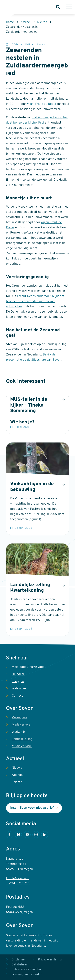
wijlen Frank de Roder (42, 104)
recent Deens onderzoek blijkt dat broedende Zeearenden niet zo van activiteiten (35, 301)
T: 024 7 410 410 (18, 884)
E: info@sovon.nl (18, 878)
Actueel (25, 22)
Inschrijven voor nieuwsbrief (32, 808)
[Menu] (69, 7)
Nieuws (42, 22)
